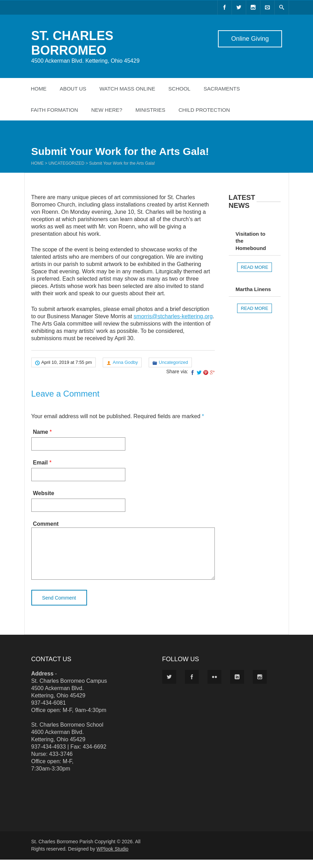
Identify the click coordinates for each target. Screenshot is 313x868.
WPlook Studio (112, 857)
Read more (255, 267)
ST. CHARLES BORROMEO (72, 43)
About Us (73, 89)
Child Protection (204, 110)
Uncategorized (66, 163)
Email (41, 463)
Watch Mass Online (127, 89)
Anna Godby (125, 362)
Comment (46, 524)
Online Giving (250, 39)
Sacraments (222, 89)
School (179, 89)
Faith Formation (55, 110)
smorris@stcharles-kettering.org (173, 316)
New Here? (107, 110)
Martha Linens (253, 289)
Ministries (150, 110)
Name (41, 432)
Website (44, 493)
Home (39, 89)
